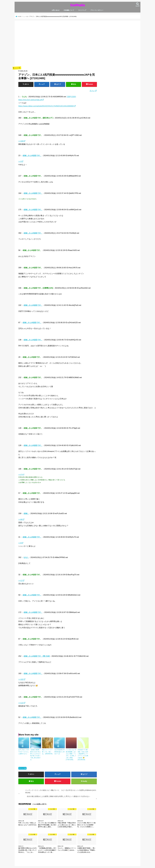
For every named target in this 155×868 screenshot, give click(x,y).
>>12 (20, 580)
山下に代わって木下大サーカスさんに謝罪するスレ (24, 752)
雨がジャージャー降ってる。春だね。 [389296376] (47, 752)
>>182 (21, 679)
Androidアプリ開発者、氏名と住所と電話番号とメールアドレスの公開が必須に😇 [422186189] (83, 755)
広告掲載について (69, 10)
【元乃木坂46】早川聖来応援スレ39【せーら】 (59, 752)
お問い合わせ (56, 10)
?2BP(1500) (71, 97)
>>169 (21, 141)
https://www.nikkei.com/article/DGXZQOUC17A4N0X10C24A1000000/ (46, 106)
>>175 (21, 475)
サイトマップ (82, 10)
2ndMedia (77, 5)
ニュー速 (23, 768)
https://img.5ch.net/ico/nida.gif (30, 100)
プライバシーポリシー (97, 10)
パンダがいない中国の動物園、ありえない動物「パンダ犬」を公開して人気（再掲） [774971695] (71, 755)
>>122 (21, 703)
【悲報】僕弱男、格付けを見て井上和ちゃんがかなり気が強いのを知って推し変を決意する (35, 755)
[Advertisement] (58, 47)
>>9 (20, 543)
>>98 (20, 519)
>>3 (20, 161)
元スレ (92, 91)
